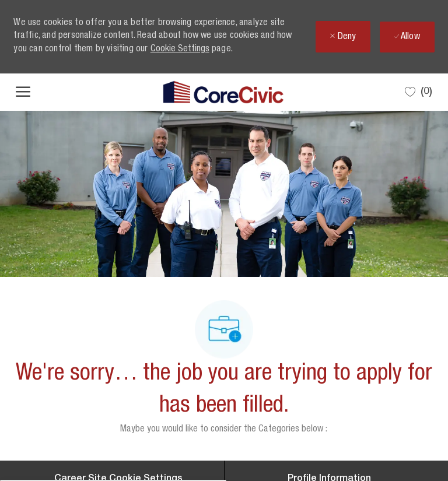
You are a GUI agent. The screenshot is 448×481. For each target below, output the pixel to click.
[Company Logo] (223, 92)
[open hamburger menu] (23, 92)
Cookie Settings (180, 50)
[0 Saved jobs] (419, 92)
